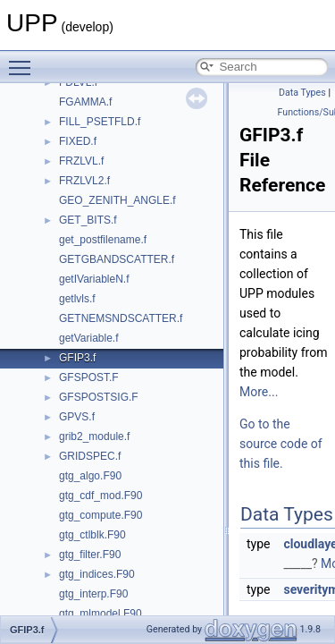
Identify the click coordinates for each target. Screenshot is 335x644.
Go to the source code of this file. (281, 444)
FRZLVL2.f (84, 181)
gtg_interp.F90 (93, 594)
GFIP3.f (77, 358)
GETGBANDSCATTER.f (117, 259)
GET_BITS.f (88, 220)
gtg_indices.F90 (97, 574)
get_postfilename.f (103, 240)
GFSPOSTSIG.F (99, 397)
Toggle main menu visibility (24, 60)
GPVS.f (77, 417)
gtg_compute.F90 (100, 515)
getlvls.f (77, 299)
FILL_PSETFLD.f (100, 122)
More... (259, 392)
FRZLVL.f (81, 161)
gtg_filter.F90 (90, 555)
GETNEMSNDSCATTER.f (121, 318)
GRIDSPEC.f (90, 456)
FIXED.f (78, 141)
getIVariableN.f (94, 279)
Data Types (302, 93)
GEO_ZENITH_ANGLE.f (117, 200)
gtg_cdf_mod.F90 (100, 496)
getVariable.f (89, 338)
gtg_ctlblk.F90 (92, 535)
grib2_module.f (94, 436)
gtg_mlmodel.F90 (100, 614)
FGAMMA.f (85, 102)
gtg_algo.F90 (90, 476)
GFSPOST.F (89, 377)
